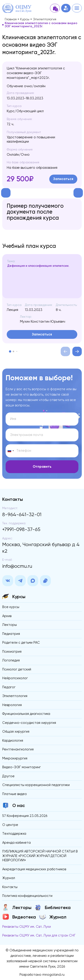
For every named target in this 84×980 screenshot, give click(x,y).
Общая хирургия (16, 732)
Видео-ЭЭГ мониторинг (22, 767)
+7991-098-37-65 (21, 529)
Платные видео (15, 794)
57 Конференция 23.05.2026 (25, 816)
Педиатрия (11, 634)
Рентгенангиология (18, 749)
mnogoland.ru (53, 975)
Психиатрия (12, 652)
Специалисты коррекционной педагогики (36, 785)
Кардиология (13, 741)
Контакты (10, 887)
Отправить (42, 467)
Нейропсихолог (15, 678)
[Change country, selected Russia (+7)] (11, 451)
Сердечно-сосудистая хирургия (29, 723)
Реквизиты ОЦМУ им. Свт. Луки (27, 927)
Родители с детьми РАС (21, 643)
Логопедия (11, 660)
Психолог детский (17, 669)
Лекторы (10, 625)
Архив (7, 616)
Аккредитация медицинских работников (34, 869)
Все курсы (11, 607)
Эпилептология (45, 19)
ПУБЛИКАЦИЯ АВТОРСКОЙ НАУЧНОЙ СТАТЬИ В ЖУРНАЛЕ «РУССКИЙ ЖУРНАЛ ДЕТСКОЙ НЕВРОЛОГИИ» (40, 856)
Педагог (9, 687)
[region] (43, 279)
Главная (11, 19)
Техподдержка (14, 834)
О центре (10, 825)
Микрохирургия (15, 758)
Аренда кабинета (16, 843)
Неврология (12, 705)
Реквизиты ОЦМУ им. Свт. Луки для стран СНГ (39, 935)
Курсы (25, 19)
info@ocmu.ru (17, 566)
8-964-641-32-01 (22, 514)
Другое (8, 776)
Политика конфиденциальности (27, 896)
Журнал (9, 878)
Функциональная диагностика (26, 714)
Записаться (63, 179)
